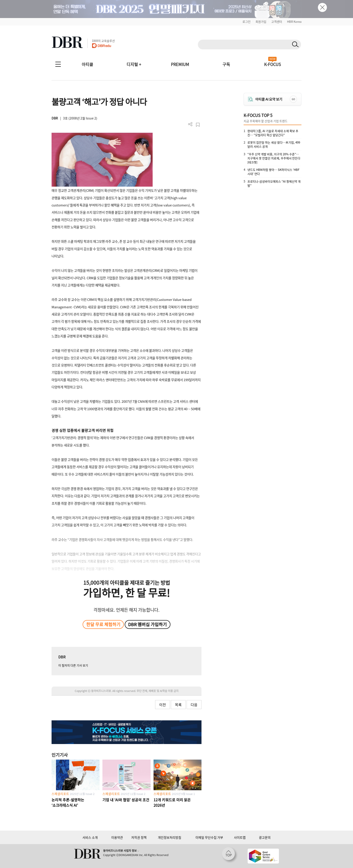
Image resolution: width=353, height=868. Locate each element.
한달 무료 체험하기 (103, 624)
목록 (178, 705)
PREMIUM (180, 64)
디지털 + (134, 64)
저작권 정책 (139, 837)
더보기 (190, 124)
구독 (226, 64)
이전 (163, 705)
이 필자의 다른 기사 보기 (73, 665)
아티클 (87, 64)
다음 (194, 705)
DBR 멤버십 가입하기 (147, 624)
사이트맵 (240, 837)
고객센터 (277, 22)
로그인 (247, 22)
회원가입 (261, 22)
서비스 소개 (90, 837)
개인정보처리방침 (170, 837)
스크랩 (198, 125)
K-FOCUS (273, 64)
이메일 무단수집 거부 (209, 837)
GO (293, 99)
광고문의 (265, 837)
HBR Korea (294, 22)
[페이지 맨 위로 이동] (230, 855)
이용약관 (117, 837)
